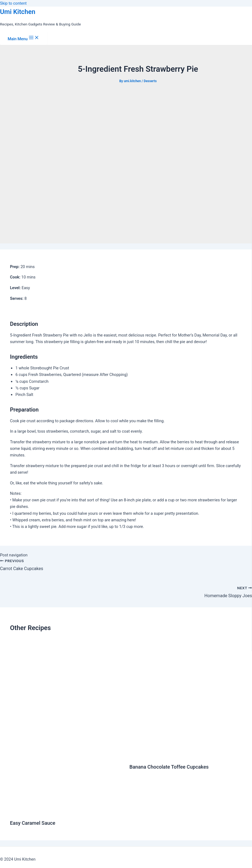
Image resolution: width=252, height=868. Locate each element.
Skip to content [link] (13, 3)
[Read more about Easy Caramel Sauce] (66, 811)
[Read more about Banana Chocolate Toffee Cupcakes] (186, 755)
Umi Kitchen (18, 12)
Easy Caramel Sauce (33, 823)
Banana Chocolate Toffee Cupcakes (169, 767)
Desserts (150, 81)
